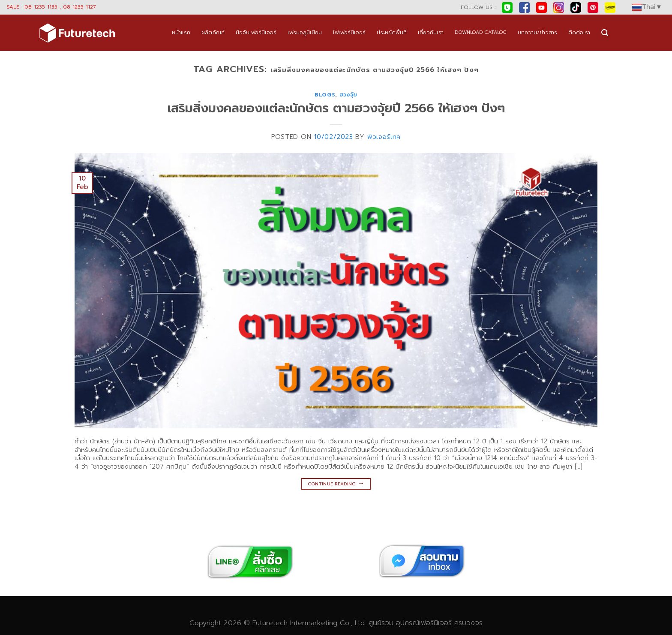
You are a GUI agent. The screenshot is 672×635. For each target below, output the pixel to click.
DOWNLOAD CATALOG (481, 32)
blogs (325, 95)
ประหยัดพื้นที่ (392, 32)
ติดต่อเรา (579, 32)
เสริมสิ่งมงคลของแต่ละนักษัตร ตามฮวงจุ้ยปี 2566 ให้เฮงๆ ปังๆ (336, 108)
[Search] (605, 33)
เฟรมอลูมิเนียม (305, 32)
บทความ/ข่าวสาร (537, 32)
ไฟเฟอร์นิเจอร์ (349, 32)
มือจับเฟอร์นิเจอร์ (256, 32)
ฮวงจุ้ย (348, 95)
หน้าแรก (181, 32)
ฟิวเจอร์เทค (384, 137)
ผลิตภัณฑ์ (213, 32)
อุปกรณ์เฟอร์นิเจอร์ (424, 623)
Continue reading (336, 483)
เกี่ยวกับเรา (431, 32)
